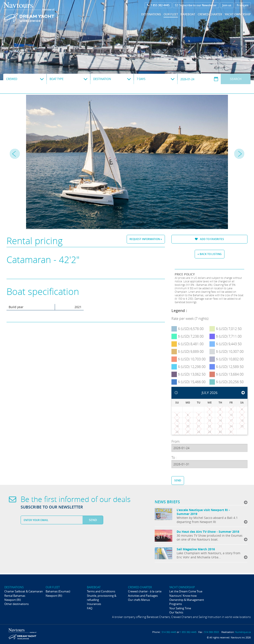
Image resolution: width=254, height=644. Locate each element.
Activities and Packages (143, 596)
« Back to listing (210, 254)
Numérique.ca (243, 632)
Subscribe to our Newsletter (196, 5)
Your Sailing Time (180, 608)
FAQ (90, 608)
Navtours (38, 12)
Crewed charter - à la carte (145, 591)
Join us (227, 5)
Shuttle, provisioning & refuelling (102, 598)
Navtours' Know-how (183, 596)
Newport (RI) (13, 600)
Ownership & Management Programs (187, 602)
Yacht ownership (238, 14)
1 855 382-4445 (158, 5)
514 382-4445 (169, 632)
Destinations (151, 14)
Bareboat (188, 14)
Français (243, 5)
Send (178, 480)
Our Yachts (176, 612)
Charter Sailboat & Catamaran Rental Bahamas (24, 593)
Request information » (146, 239)
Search (236, 79)
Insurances (94, 604)
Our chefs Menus (139, 600)
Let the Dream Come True (186, 591)
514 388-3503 (212, 632)
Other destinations (17, 604)
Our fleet (171, 14)
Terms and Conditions (101, 591)
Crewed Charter (210, 14)
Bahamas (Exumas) (58, 591)
